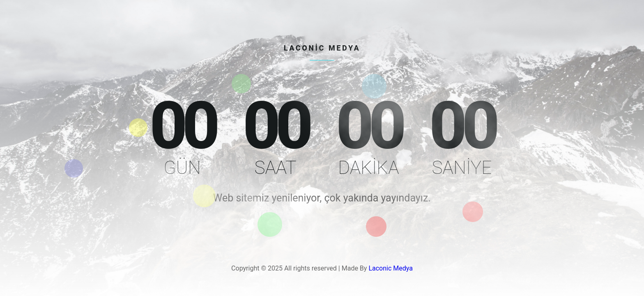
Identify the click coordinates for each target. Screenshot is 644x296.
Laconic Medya (391, 268)
